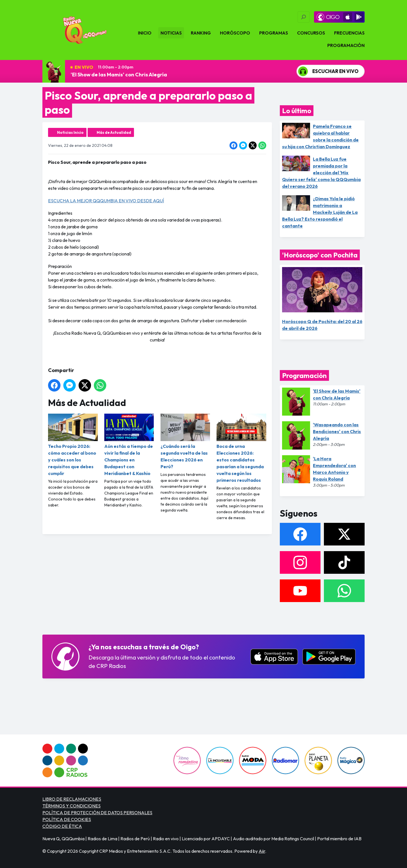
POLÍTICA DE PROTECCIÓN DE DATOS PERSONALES (97, 813)
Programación (346, 45)
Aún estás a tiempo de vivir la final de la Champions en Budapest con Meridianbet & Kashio (129, 445)
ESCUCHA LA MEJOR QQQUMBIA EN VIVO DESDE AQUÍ (106, 201)
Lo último (297, 111)
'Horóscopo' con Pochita (320, 255)
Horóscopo (235, 33)
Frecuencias (349, 33)
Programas (274, 33)
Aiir (262, 851)
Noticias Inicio (70, 132)
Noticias (171, 33)
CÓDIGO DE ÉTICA (62, 826)
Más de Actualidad (114, 132)
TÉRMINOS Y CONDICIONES (72, 806)
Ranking (201, 33)
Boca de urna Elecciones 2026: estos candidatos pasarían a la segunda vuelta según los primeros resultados (241, 448)
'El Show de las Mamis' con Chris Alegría (119, 75)
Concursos (311, 33)
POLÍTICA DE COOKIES (67, 819)
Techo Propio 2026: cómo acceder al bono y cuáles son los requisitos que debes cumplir (73, 445)
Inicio (145, 33)
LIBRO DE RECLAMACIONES (72, 799)
